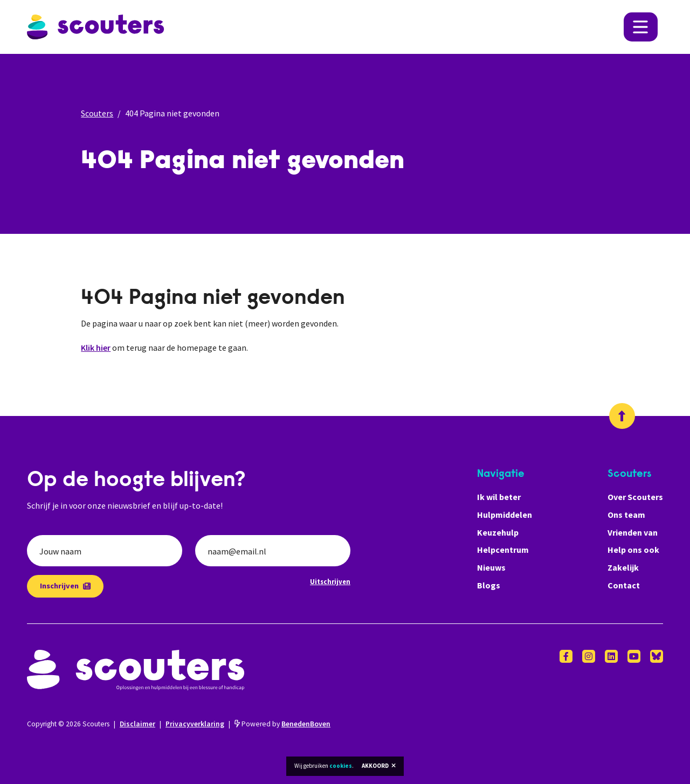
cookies (341, 766)
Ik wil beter (499, 497)
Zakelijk (623, 567)
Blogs (489, 585)
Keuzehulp (498, 532)
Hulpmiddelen (505, 515)
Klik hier (96, 348)
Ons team (626, 515)
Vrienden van (633, 532)
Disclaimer (137, 724)
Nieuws (491, 567)
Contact (624, 585)
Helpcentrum (503, 550)
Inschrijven (65, 586)
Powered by (282, 724)
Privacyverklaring (195, 724)
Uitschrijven (330, 581)
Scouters (97, 113)
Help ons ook (633, 550)
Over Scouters (635, 497)
